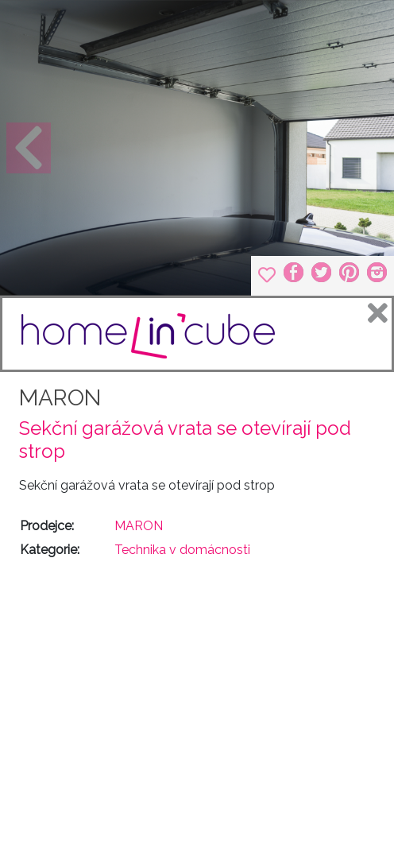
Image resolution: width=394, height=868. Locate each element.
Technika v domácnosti (182, 550)
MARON (60, 398)
